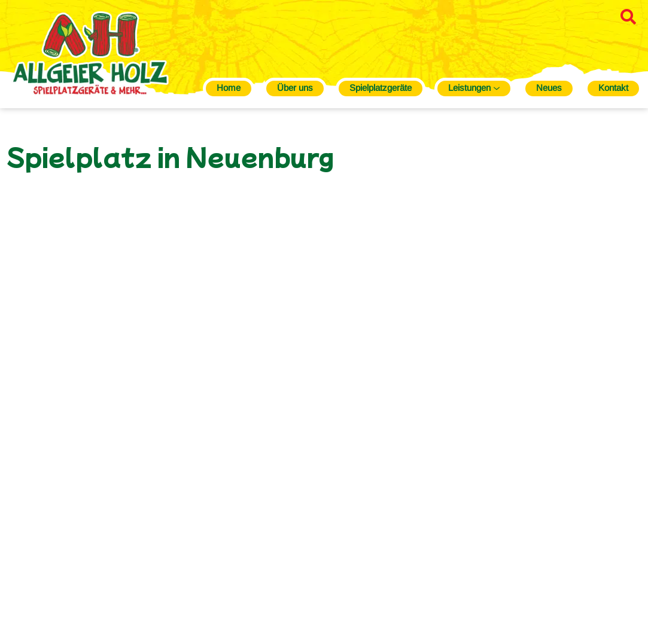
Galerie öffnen (172, 377)
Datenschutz (517, 611)
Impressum (460, 611)
